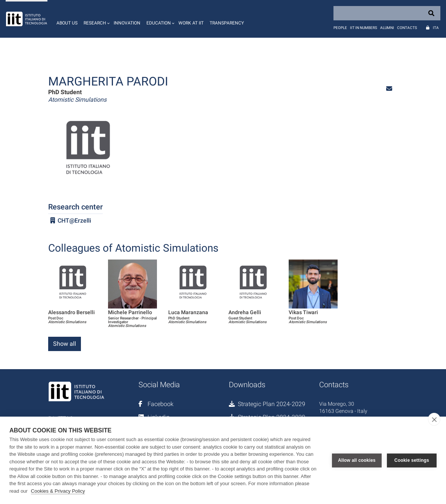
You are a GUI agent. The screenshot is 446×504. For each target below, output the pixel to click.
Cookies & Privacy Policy (58, 491)
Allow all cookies (357, 460)
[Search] (387, 13)
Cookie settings (412, 460)
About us (67, 23)
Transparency (227, 23)
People (340, 28)
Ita (436, 28)
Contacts (407, 28)
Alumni (387, 28)
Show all (65, 344)
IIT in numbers (364, 28)
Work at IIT (191, 23)
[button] (96, 19)
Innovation (127, 23)
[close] (434, 419)
